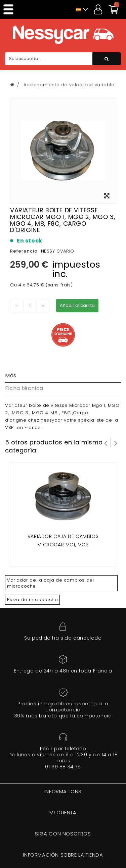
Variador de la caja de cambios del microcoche (50, 583)
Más (11, 375)
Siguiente (116, 443)
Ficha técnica (24, 388)
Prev (106, 443)
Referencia (24, 251)
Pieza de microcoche (32, 600)
